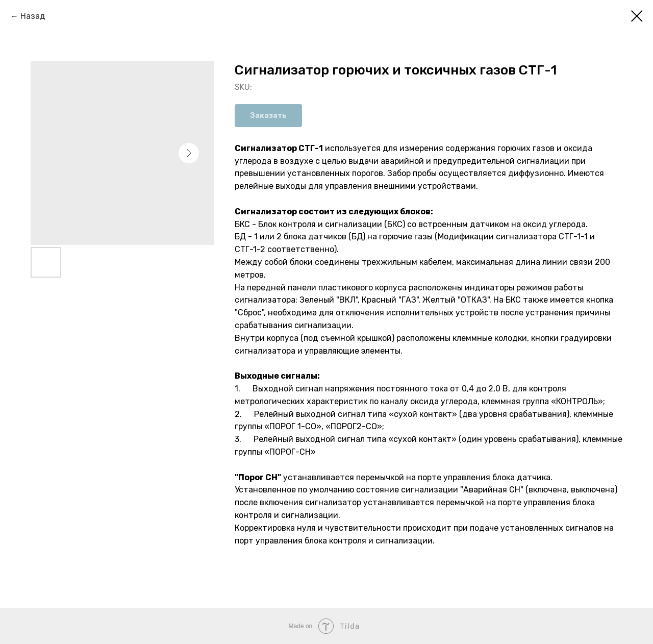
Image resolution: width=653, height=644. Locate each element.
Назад (33, 16)
